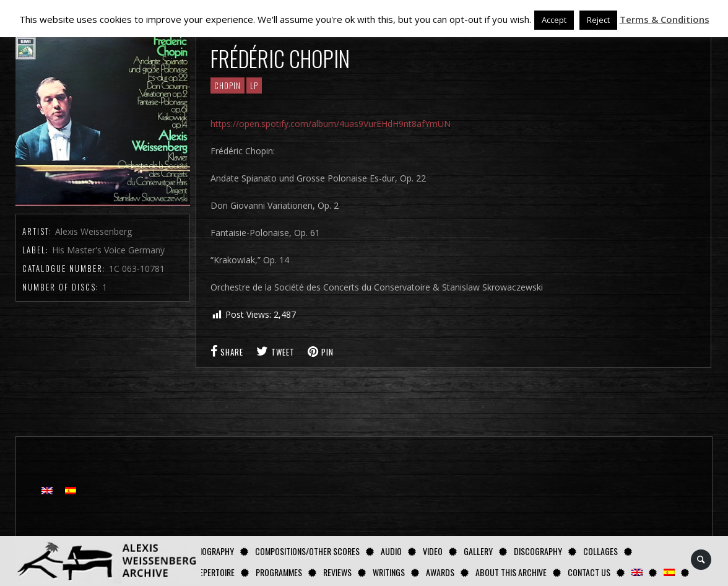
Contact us (589, 572)
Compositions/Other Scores (307, 551)
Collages (600, 551)
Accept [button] (554, 20)
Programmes (279, 572)
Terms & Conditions (665, 19)
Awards (440, 572)
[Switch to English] (47, 490)
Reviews (337, 572)
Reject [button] (598, 20)
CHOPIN (227, 85)
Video (433, 551)
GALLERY (478, 551)
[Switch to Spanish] (669, 572)
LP (254, 85)
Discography (538, 551)
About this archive (511, 572)
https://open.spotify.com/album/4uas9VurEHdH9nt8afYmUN (331, 124)
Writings (389, 572)
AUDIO (391, 551)
